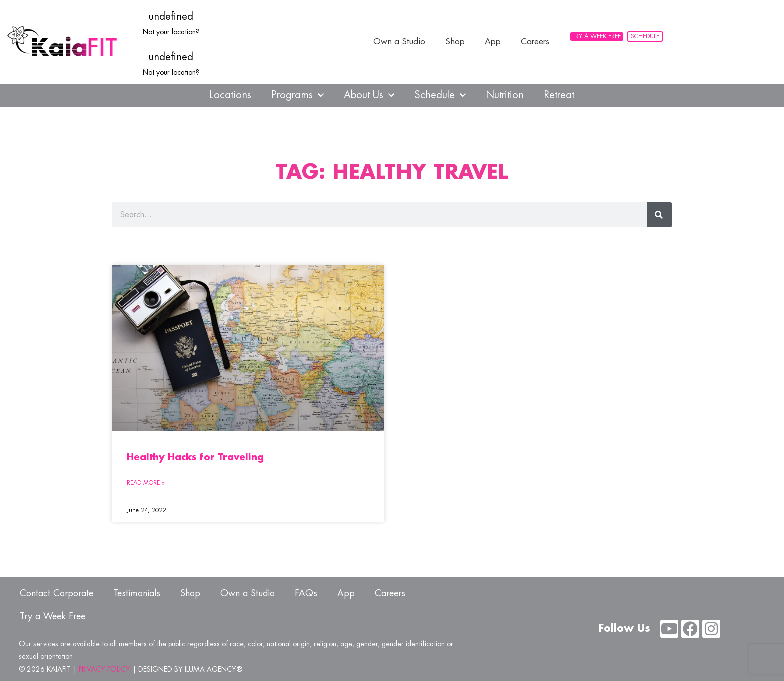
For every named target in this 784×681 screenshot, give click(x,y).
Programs (298, 95)
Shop (455, 42)
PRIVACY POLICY (105, 669)
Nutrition (505, 95)
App (493, 42)
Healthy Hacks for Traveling (195, 457)
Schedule (440, 95)
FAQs (306, 593)
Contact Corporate (57, 593)
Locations (230, 95)
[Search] (659, 215)
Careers (535, 42)
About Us (369, 95)
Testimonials (137, 593)
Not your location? (171, 32)
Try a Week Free (53, 616)
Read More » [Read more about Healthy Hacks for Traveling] (146, 483)
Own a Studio (399, 42)
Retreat (559, 95)
